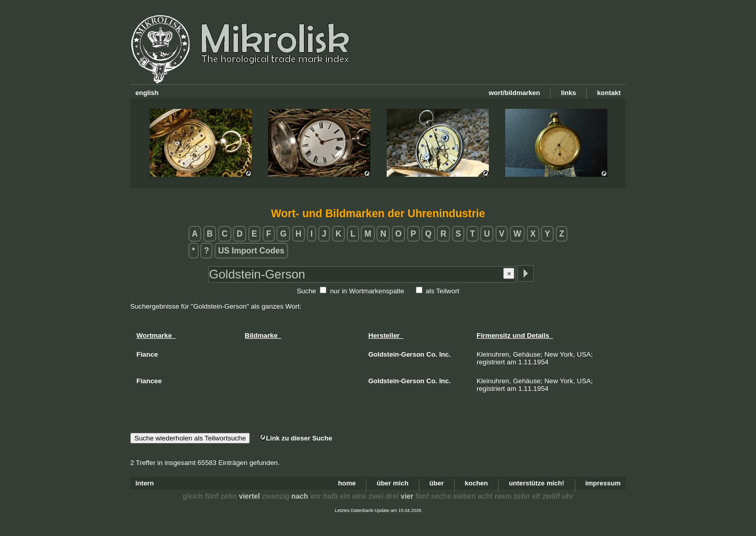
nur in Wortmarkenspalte (367, 291)
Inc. (445, 354)
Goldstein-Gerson (396, 354)
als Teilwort (442, 291)
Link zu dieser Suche (296, 438)
